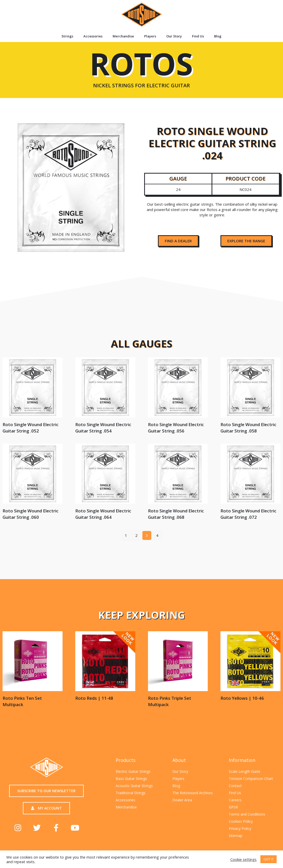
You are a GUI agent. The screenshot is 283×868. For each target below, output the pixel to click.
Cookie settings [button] (243, 859)
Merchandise (123, 36)
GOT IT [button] (269, 859)
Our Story (174, 36)
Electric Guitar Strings (133, 771)
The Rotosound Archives (193, 793)
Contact (235, 786)
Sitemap (236, 836)
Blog (218, 36)
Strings (67, 36)
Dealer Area (182, 800)
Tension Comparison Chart (251, 779)
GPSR (233, 807)
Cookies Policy (241, 821)
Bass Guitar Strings (131, 779)
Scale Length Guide (245, 771)
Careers (235, 800)
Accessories (93, 36)
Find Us (198, 36)
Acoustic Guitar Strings (134, 786)
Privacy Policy (240, 828)
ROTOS (141, 72)
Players (150, 36)
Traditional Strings (131, 793)
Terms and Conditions (247, 814)
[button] (178, 241)
